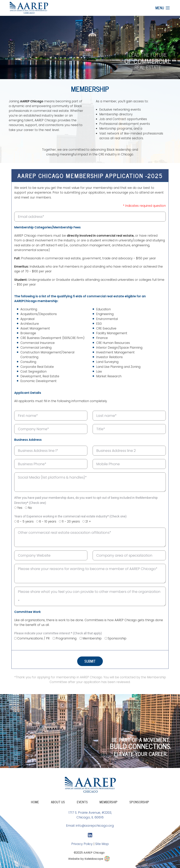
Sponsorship (117, 638)
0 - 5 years (25, 521)
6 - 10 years (48, 521)
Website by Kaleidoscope (89, 859)
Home (35, 802)
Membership (92, 638)
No (30, 508)
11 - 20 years (71, 521)
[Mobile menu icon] (163, 8)
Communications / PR (33, 638)
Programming (66, 638)
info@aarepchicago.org (95, 826)
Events (82, 802)
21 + (88, 521)
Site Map (102, 844)
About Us (58, 802)
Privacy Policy (82, 844)
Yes (20, 508)
